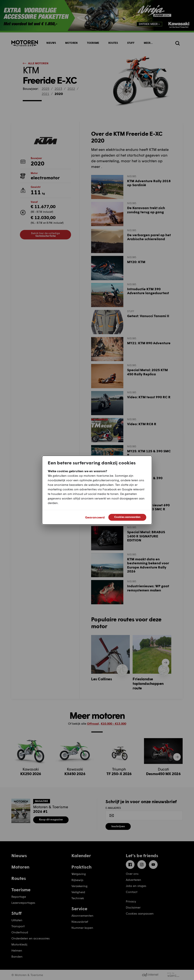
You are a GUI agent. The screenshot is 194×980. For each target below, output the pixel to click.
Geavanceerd (95, 517)
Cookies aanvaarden (127, 517)
